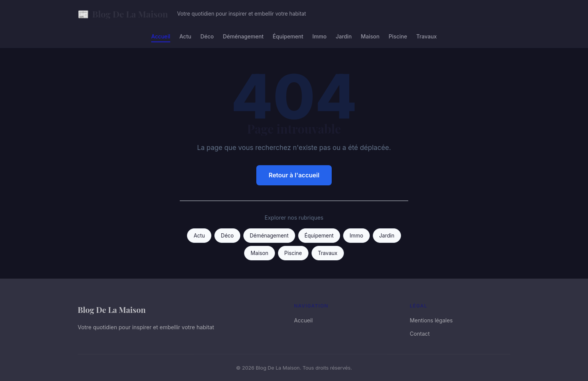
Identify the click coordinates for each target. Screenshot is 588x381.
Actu (185, 36)
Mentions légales (431, 320)
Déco (207, 36)
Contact (420, 334)
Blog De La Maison (123, 14)
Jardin (344, 36)
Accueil (161, 36)
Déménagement (243, 36)
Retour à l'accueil (294, 175)
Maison (370, 36)
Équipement (288, 36)
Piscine (398, 36)
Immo (319, 36)
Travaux (427, 36)
